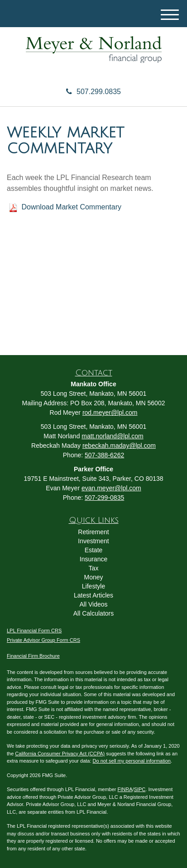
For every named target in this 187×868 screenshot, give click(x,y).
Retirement (93, 532)
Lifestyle (93, 586)
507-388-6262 (104, 455)
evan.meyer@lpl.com (111, 488)
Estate (94, 550)
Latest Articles (93, 595)
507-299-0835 (104, 498)
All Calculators (93, 613)
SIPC (140, 789)
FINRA (125, 789)
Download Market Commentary (71, 207)
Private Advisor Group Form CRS (43, 640)
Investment (93, 541)
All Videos (93, 604)
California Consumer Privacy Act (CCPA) (60, 754)
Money (93, 577)
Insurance (93, 559)
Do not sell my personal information (132, 761)
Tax (94, 568)
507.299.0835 (93, 92)
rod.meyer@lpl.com (110, 413)
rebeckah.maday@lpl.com (119, 446)
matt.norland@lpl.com (112, 436)
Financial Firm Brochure (33, 656)
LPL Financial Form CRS (34, 631)
